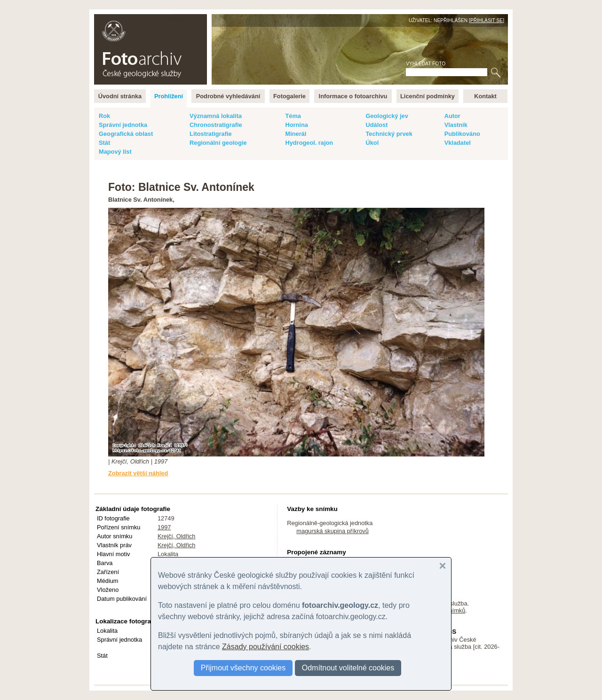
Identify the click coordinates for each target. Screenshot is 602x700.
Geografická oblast (126, 134)
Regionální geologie (218, 143)
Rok (104, 116)
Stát (104, 143)
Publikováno (462, 134)
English (196, 19)
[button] (443, 566)
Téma (293, 116)
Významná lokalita (216, 116)
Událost (376, 125)
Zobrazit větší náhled (138, 473)
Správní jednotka (123, 125)
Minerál (296, 134)
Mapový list (115, 152)
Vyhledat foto (426, 64)
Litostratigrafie (211, 134)
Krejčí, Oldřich (176, 536)
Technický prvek (389, 134)
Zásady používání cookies (265, 647)
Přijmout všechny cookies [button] (243, 668)
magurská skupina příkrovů (333, 531)
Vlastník (456, 125)
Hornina (296, 125)
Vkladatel (458, 143)
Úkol (372, 143)
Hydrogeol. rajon (309, 143)
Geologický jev (387, 116)
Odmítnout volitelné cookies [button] (348, 668)
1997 (164, 527)
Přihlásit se (487, 20)
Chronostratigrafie (216, 125)
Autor (452, 116)
